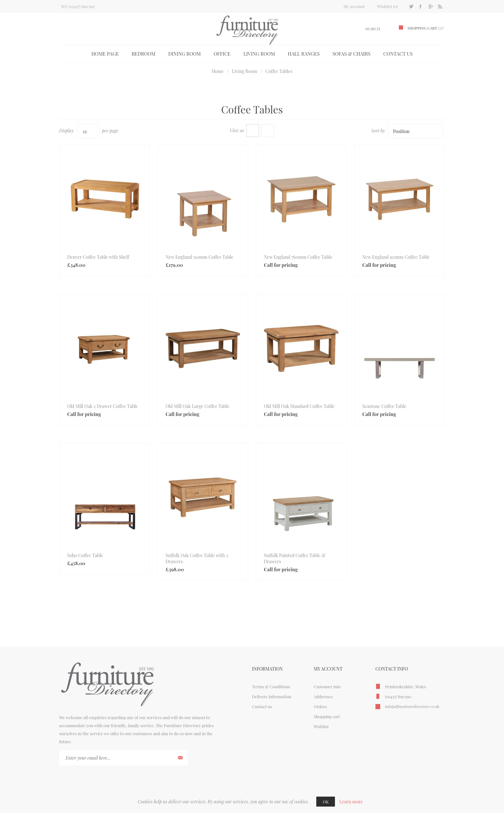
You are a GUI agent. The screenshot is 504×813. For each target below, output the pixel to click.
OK (326, 802)
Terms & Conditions (271, 687)
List (268, 131)
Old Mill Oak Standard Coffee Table (299, 406)
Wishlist (321, 726)
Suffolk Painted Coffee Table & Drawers (295, 558)
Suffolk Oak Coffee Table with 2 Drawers (197, 558)
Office (222, 54)
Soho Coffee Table (85, 555)
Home (218, 71)
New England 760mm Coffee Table (298, 257)
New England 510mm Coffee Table (199, 257)
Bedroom (144, 54)
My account (354, 6)
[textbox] (365, 29)
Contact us (398, 54)
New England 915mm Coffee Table (396, 257)
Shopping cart (327, 716)
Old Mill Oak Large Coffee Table (198, 406)
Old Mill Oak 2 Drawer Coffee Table (103, 406)
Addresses (323, 696)
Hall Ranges (304, 54)
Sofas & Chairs (351, 54)
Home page (105, 54)
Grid (253, 131)
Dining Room (185, 54)
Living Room (259, 54)
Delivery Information (272, 696)
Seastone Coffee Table (384, 406)
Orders (320, 706)
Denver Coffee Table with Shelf (98, 257)
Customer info (327, 687)
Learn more (351, 802)
